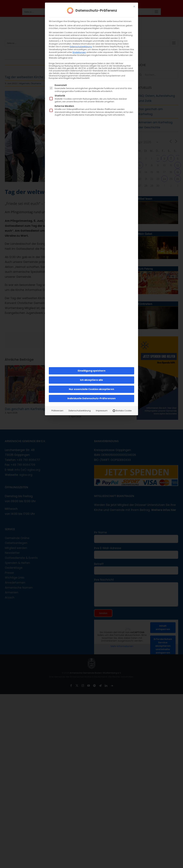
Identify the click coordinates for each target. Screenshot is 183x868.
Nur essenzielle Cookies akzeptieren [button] (91, 389)
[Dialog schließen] (134, 6)
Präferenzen (57, 411)
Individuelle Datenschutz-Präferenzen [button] (91, 398)
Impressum (102, 411)
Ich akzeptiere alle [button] (91, 380)
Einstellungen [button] (79, 52)
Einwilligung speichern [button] (92, 371)
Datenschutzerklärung (81, 47)
